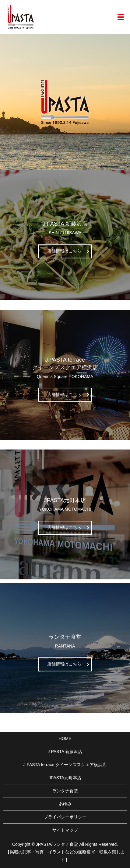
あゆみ (65, 804)
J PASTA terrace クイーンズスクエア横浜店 (65, 765)
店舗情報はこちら (64, 251)
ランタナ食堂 (65, 791)
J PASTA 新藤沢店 (65, 752)
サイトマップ (65, 830)
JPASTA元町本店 (65, 778)
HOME (65, 738)
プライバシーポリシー (65, 817)
